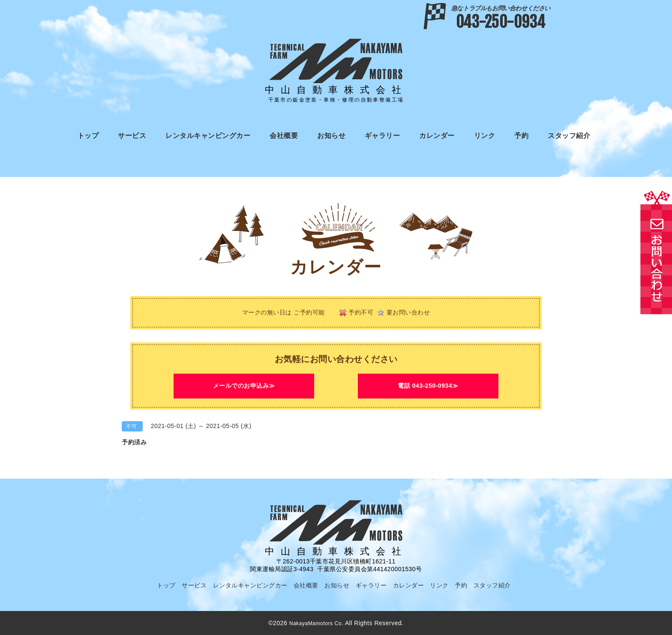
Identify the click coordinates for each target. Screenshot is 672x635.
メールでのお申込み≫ (244, 386)
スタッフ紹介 (569, 136)
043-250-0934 (501, 18)
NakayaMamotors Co (315, 623)
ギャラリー (382, 136)
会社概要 (284, 136)
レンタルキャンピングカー (208, 136)
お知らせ (331, 136)
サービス (132, 136)
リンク (485, 136)
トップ (88, 136)
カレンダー (437, 136)
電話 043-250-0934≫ (428, 386)
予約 (521, 136)
